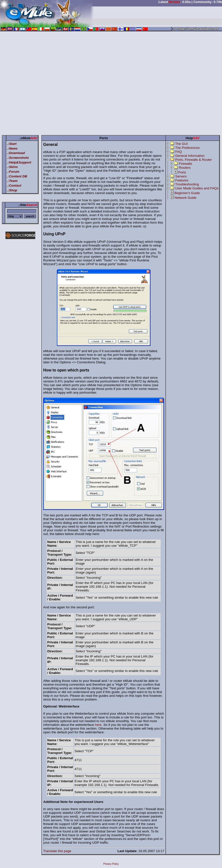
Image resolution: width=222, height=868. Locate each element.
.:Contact (14, 186)
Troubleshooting (187, 184)
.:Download (16, 153)
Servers (181, 176)
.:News (12, 148)
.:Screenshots (18, 158)
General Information (190, 156)
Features (182, 180)
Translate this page (57, 851)
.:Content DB (17, 176)
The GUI (182, 144)
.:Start (12, 144)
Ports (182, 172)
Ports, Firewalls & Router (194, 160)
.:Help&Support (19, 162)
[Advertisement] (47, 84)
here (98, 725)
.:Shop (12, 190)
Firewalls (186, 164)
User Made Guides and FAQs (197, 188)
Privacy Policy (111, 864)
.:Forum (13, 172)
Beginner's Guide (187, 193)
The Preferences (188, 148)
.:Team (12, 181)
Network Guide (185, 198)
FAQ (179, 152)
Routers (185, 168)
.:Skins (12, 167)
